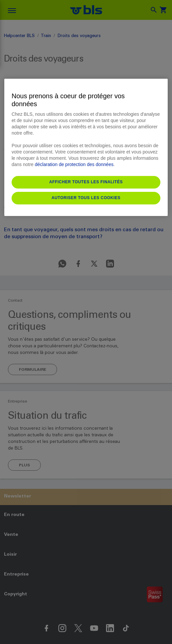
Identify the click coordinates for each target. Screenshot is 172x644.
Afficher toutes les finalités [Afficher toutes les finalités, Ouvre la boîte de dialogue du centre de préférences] (86, 182)
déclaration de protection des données (74, 164)
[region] (86, 147)
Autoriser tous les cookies (86, 198)
